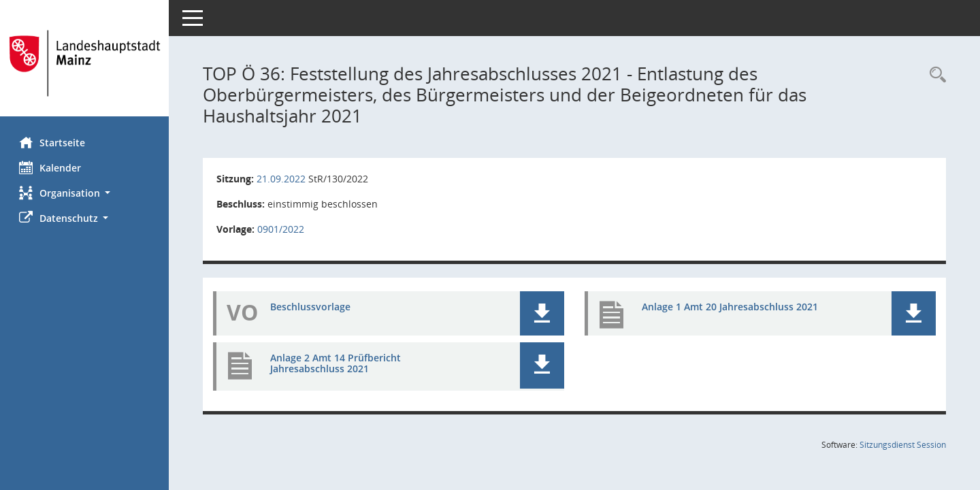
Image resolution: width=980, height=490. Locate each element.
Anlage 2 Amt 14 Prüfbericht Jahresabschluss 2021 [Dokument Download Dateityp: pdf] (337, 363)
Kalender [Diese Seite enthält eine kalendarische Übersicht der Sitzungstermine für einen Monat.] (51, 167)
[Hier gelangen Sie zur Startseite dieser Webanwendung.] (85, 63)
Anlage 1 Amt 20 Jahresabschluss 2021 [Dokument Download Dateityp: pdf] (731, 307)
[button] (85, 193)
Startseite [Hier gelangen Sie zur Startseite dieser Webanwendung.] (53, 142)
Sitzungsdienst (903, 445)
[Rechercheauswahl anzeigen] (934, 75)
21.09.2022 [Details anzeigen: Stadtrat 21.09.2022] (282, 179)
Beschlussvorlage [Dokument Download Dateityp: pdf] (312, 307)
